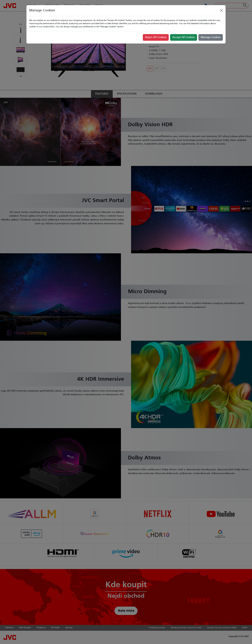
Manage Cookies (211, 37)
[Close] (221, 10)
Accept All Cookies (184, 37)
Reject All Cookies (156, 37)
